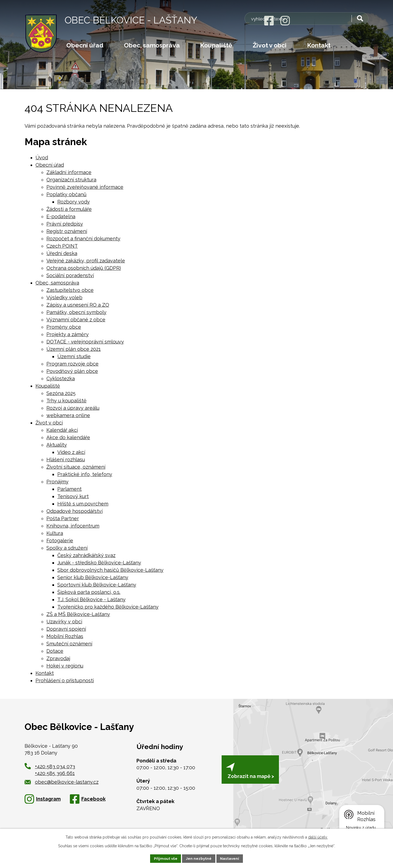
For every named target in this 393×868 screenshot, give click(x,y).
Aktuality (57, 445)
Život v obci (270, 45)
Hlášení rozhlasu (66, 460)
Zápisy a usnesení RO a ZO (78, 305)
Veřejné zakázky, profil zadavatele (86, 261)
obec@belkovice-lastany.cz (62, 782)
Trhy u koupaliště (66, 401)
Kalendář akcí (62, 430)
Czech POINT (62, 246)
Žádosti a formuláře (69, 209)
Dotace (55, 651)
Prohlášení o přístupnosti (65, 680)
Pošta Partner (63, 518)
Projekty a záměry (68, 334)
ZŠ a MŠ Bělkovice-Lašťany (78, 614)
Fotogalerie (60, 541)
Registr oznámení (67, 231)
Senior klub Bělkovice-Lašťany (93, 577)
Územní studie (74, 356)
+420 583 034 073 (55, 766)
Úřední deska (62, 253)
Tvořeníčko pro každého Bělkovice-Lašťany (108, 607)
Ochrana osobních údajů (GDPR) (84, 268)
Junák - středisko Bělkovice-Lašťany (99, 563)
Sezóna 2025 (61, 393)
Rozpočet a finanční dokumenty (83, 239)
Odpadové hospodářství (75, 511)
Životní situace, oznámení (76, 467)
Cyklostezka (61, 378)
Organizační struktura (71, 180)
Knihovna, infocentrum (73, 526)
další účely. (318, 837)
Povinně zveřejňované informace (85, 187)
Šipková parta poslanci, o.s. (89, 592)
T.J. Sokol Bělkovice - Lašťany (91, 599)
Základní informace (69, 172)
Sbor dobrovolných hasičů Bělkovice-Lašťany (110, 570)
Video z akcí (71, 452)
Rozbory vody (74, 202)
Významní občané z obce (76, 320)
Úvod (42, 158)
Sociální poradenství (70, 275)
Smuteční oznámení (69, 644)
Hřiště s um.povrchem (83, 504)
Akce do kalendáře (68, 437)
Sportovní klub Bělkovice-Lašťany (97, 585)
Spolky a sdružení (67, 548)
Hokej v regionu (65, 666)
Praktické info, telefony (85, 474)
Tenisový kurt (73, 496)
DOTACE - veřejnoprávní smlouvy (85, 342)
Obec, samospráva (152, 45)
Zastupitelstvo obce (70, 290)
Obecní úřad (85, 45)
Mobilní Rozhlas (65, 636)
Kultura (55, 533)
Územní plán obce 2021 (74, 349)
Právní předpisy (65, 224)
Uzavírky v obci (64, 622)
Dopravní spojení (66, 629)
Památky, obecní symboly (76, 312)
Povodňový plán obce (72, 371)
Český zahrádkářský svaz (86, 555)
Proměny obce (64, 327)
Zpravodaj (58, 658)
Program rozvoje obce (72, 364)
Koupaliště (216, 45)
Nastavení (231, 858)
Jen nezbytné (199, 858)
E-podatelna (61, 216)
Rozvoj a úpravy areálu (73, 408)
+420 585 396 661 (55, 773)
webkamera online (68, 415)
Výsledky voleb (64, 297)
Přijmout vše (165, 858)
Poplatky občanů (66, 194)
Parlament (69, 489)
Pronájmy (57, 482)
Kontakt (319, 45)
